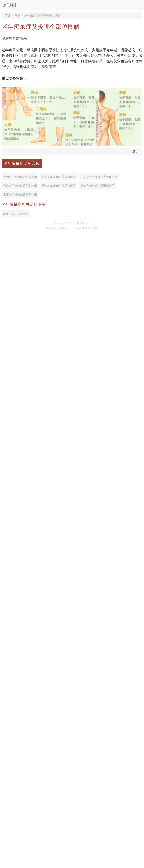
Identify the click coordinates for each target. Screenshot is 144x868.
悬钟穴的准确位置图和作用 (59, 177)
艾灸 (17, 16)
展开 (136, 151)
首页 (7, 16)
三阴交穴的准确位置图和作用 (99, 177)
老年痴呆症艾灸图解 (16, 214)
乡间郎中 (10, 5)
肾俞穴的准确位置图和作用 (97, 186)
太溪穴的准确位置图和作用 (20, 195)
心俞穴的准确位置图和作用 (20, 186)
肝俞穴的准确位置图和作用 (59, 186)
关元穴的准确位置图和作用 (20, 177)
